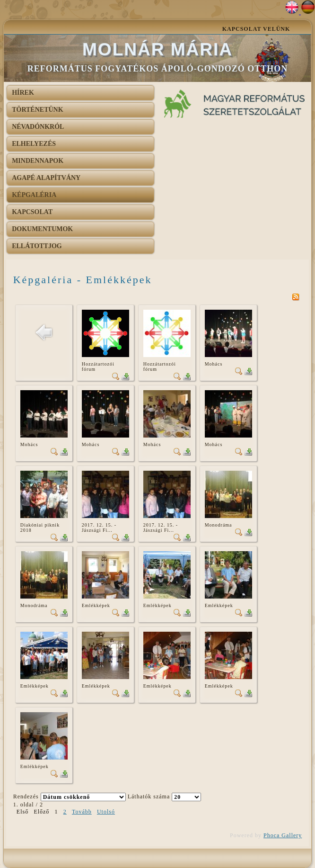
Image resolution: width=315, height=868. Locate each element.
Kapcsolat (32, 212)
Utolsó (106, 812)
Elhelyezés (34, 144)
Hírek (23, 93)
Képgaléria (34, 195)
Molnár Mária (157, 49)
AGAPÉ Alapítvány (46, 178)
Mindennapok (38, 161)
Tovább (82, 812)
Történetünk (37, 110)
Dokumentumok (42, 229)
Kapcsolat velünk (256, 29)
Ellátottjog (37, 246)
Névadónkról (38, 127)
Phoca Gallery (283, 835)
